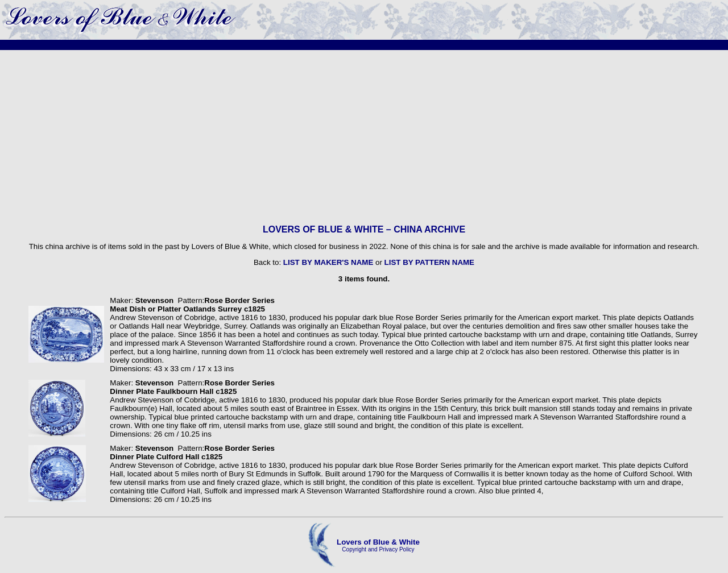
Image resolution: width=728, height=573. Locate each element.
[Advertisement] (364, 137)
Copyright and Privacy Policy (378, 549)
